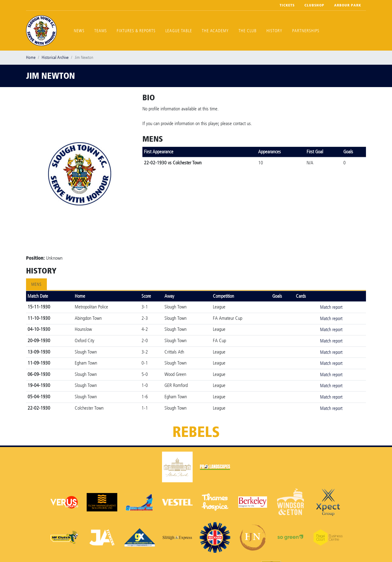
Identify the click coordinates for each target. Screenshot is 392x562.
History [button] (274, 31)
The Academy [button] (215, 31)
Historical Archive (55, 57)
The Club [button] (248, 31)
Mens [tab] (36, 284)
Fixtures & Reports (136, 31)
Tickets (287, 5)
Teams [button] (101, 31)
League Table (179, 31)
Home (31, 57)
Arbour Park (348, 5)
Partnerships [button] (306, 31)
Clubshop (314, 5)
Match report (331, 307)
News (79, 31)
